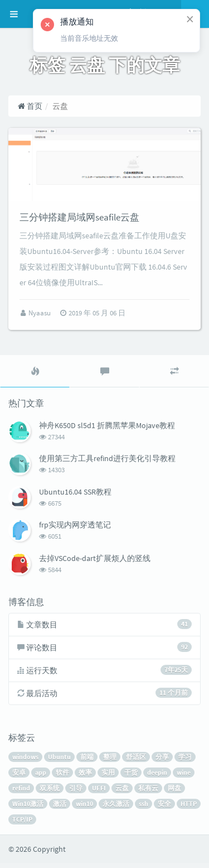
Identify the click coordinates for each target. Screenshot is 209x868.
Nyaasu (40, 318)
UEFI (99, 793)
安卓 (19, 777)
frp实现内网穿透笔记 (75, 530)
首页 (30, 106)
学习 (185, 762)
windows (25, 762)
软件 (62, 777)
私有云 (148, 793)
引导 (76, 793)
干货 (131, 777)
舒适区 (136, 762)
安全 (164, 809)
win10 (84, 809)
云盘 (122, 793)
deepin (157, 777)
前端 (87, 762)
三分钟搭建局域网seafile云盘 (79, 222)
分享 (162, 762)
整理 (110, 762)
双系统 (50, 793)
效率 (85, 777)
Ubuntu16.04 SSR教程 (75, 497)
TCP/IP (22, 824)
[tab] (35, 376)
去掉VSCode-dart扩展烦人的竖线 (95, 563)
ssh (144, 809)
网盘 (174, 793)
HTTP (189, 809)
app (41, 777)
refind (21, 793)
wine (184, 777)
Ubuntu (59, 762)
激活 (60, 809)
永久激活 (116, 809)
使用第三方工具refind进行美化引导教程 (107, 463)
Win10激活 (28, 809)
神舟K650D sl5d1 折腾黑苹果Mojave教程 (107, 430)
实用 (108, 777)
